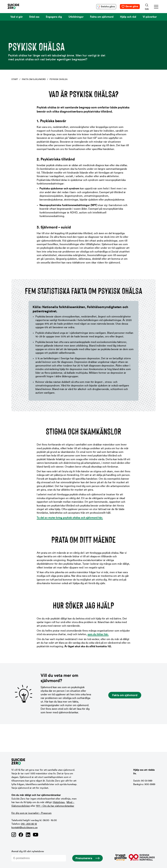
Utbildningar (76, 17)
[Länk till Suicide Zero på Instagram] (14, 835)
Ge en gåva (132, 6)
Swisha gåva (108, 7)
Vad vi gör (17, 17)
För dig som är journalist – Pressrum (31, 813)
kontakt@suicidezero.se (24, 828)
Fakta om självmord (102, 17)
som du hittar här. (98, 634)
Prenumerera (84, 858)
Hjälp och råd (128, 17)
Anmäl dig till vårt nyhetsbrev (39, 856)
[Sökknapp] (147, 7)
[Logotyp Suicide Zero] (18, 7)
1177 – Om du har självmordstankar (55, 806)
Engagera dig (54, 17)
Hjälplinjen (59, 802)
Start (15, 79)
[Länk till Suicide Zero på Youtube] (36, 835)
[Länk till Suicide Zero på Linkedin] (28, 835)
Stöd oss (34, 17)
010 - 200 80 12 (29, 824)
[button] (156, 7)
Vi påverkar (150, 17)
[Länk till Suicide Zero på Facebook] (21, 835)
